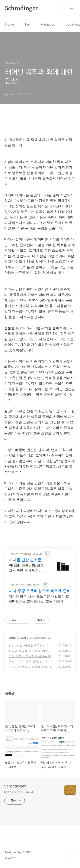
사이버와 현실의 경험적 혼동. (28, 667)
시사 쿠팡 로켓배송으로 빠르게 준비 (40, 591)
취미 (12, 638)
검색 (62, 9)
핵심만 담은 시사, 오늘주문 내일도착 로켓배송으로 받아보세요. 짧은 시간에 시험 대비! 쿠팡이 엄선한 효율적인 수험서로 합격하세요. (39, 599)
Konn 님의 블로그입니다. (19, 792)
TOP (71, 854)
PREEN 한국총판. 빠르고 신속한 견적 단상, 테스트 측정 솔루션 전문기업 (26, 568)
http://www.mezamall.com (26, 554)
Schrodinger (21, 9)
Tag (27, 24)
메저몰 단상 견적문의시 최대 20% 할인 (27, 560)
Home (10, 24)
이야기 (22, 638)
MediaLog (48, 24)
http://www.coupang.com (25, 584)
